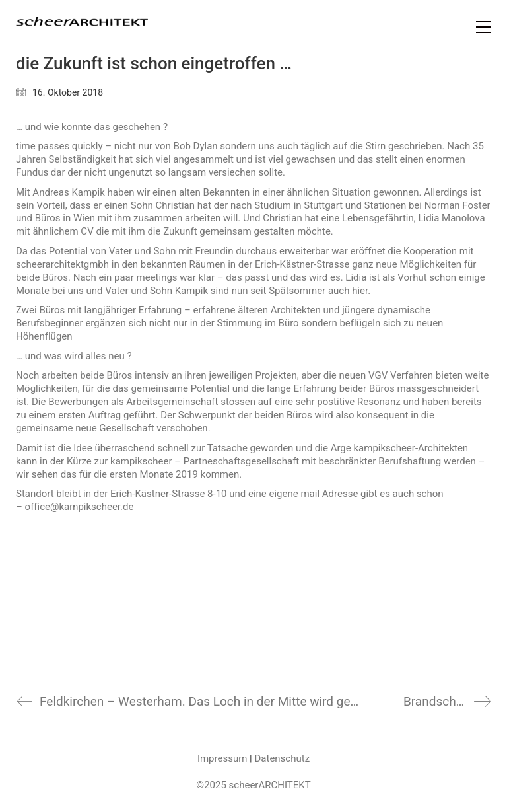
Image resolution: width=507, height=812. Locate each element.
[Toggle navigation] (484, 27)
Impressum (222, 758)
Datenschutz (282, 758)
